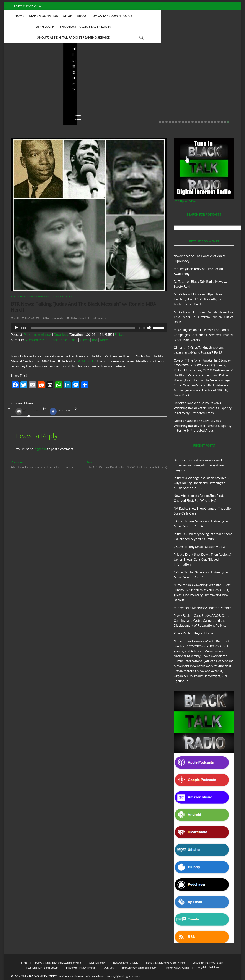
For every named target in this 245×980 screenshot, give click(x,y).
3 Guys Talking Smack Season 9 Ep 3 (199, 536)
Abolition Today (97, 952)
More (104, 329)
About (82, 16)
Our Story (109, 957)
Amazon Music (37, 329)
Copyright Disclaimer (208, 957)
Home (20, 16)
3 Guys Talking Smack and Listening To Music (58, 952)
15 (206, 111)
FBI (87, 307)
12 (196, 111)
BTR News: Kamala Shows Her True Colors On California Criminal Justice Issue (204, 306)
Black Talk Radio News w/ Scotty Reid (38, 286)
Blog (19, 66)
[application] (89, 317)
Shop (68, 16)
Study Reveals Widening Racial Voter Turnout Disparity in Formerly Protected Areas (203, 397)
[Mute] (149, 317)
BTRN (27, 66)
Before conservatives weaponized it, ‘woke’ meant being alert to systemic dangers (29, 82)
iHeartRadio (58, 329)
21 (225, 111)
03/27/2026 (208, 96)
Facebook (60, 401)
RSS (95, 329)
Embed (120, 324)
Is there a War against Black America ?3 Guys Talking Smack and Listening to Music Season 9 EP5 (202, 472)
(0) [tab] (29, 401)
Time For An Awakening (177, 957)
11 (193, 111)
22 (228, 111)
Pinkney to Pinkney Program (81, 957)
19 (219, 111)
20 (222, 111)
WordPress (27, 401)
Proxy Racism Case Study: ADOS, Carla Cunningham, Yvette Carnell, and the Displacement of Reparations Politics (202, 610)
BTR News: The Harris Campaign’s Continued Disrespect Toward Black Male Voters (203, 324)
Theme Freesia (82, 966)
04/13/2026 (148, 96)
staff (13, 96)
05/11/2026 (30, 96)
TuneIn (85, 329)
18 (215, 111)
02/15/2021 (31, 307)
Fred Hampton (99, 307)
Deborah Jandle (185, 392)
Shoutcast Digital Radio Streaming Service (114, 27)
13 (199, 111)
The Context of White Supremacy (139, 957)
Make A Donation (44, 16)
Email (73, 329)
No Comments (19, 102)
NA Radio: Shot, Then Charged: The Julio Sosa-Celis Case (151, 85)
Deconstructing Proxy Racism (208, 952)
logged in (40, 438)
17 (212, 111)
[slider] (83, 317)
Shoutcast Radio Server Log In (187, 16)
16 (209, 111)
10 (189, 111)
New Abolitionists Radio (100, 72)
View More (17, 109)
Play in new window (38, 324)
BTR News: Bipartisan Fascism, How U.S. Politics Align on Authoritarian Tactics (198, 289)
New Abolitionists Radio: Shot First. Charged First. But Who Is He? (92, 85)
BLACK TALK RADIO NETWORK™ (34, 966)
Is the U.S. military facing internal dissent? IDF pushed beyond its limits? (211, 82)
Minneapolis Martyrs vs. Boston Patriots (203, 597)
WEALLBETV (86, 350)
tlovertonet (182, 245)
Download (61, 324)
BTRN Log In (147, 16)
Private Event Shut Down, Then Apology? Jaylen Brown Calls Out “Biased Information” (203, 549)
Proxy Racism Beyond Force (193, 623)
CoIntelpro (77, 307)
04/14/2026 (89, 96)
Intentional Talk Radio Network (42, 957)
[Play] (16, 317)
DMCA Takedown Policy (113, 16)
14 (202, 111)
